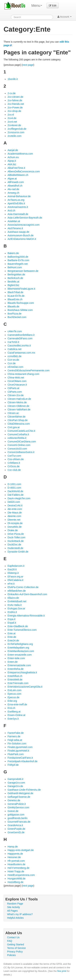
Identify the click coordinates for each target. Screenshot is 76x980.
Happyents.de (15, 854)
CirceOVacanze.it (17, 385)
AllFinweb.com (16, 182)
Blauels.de (13, 306)
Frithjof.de (13, 765)
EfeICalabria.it (15, 580)
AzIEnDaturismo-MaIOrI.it (22, 239)
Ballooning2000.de (18, 257)
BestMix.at (13, 282)
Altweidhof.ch (15, 186)
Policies (11, 955)
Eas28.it (12, 569)
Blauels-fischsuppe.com (21, 303)
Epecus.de (13, 697)
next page (28, 65)
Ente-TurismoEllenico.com (22, 630)
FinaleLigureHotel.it (18, 751)
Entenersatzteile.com (19, 665)
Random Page (15, 904)
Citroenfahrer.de (16, 417)
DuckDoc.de (14, 545)
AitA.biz (12, 164)
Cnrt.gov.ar (14, 427)
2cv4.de (12, 118)
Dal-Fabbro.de (16, 495)
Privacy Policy (15, 952)
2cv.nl (11, 115)
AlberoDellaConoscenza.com (24, 171)
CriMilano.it (14, 463)
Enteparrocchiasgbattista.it (22, 672)
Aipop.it (12, 161)
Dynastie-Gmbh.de (18, 552)
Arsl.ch (11, 211)
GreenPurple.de (16, 829)
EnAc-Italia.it (15, 605)
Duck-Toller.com (16, 537)
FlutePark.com (16, 754)
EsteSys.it (13, 719)
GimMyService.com (18, 807)
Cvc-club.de (14, 470)
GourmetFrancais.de (19, 822)
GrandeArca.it (15, 825)
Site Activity (14, 907)
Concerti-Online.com (19, 445)
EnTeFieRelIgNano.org (20, 644)
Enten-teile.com (16, 658)
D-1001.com (14, 484)
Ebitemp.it (13, 573)
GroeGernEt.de (16, 832)
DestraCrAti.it (15, 505)
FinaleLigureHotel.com (20, 747)
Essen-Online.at (16, 715)
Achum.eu (13, 157)
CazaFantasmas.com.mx (21, 353)
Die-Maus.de (15, 513)
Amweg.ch (13, 193)
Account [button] (64, 17)
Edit (53, 6)
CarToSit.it (13, 342)
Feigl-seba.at (15, 740)
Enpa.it (11, 619)
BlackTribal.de (15, 292)
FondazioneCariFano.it (20, 758)
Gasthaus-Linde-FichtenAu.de (24, 790)
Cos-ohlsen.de (16, 459)
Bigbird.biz (13, 285)
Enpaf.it (12, 623)
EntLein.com (14, 690)
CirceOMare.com (17, 381)
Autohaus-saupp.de (18, 232)
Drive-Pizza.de (16, 534)
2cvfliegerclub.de (17, 129)
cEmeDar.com (15, 367)
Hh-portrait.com (16, 861)
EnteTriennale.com (18, 683)
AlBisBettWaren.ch (18, 175)
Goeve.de (13, 811)
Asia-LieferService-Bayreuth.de (25, 218)
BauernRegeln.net (18, 264)
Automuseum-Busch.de (21, 235)
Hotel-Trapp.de (16, 871)
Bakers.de (13, 253)
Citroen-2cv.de (16, 395)
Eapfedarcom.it (16, 566)
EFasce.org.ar (15, 577)
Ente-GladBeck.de (18, 626)
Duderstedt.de (15, 548)
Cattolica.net (14, 349)
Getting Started (16, 944)
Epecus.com (14, 694)
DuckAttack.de (16, 541)
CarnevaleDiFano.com (20, 338)
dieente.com (14, 516)
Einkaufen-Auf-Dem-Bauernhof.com (27, 594)
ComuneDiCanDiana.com (22, 441)
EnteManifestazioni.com (21, 651)
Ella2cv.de (13, 598)
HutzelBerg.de (15, 882)
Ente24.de (13, 640)
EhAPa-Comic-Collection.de (23, 587)
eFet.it (11, 584)
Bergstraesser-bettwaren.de (23, 271)
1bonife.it (13, 79)
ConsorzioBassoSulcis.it (21, 452)
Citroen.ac (13, 413)
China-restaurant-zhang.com (23, 374)
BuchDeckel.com (17, 317)
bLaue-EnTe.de (16, 296)
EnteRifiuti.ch (15, 676)
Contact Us (13, 937)
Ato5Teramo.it (15, 228)
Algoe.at (12, 179)
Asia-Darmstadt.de (18, 214)
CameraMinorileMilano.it (21, 335)
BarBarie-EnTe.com (18, 260)
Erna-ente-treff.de (17, 704)
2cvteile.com (14, 136)
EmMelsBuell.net (17, 601)
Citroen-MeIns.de (17, 402)
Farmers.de (14, 736)
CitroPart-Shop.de (17, 420)
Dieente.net (14, 520)
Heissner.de (14, 857)
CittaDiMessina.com (19, 424)
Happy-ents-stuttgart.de (21, 850)
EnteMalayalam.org (18, 648)
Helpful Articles (15, 918)
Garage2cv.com (16, 783)
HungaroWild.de (16, 879)
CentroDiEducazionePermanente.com (28, 370)
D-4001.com (14, 488)
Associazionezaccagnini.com (23, 225)
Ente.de (12, 637)
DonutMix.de (15, 527)
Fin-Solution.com (17, 744)
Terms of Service (16, 948)
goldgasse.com (16, 815)
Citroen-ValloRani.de (19, 410)
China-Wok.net (16, 378)
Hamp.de (13, 847)
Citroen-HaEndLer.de (19, 399)
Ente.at (11, 633)
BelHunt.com (15, 267)
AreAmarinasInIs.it (18, 207)
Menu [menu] (37, 6)
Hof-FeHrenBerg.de (18, 868)
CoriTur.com (14, 456)
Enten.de (12, 662)
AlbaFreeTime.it (16, 168)
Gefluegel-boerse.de (19, 797)
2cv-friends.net (16, 104)
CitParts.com (15, 392)
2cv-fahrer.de (15, 100)
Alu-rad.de (13, 189)
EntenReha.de (16, 669)
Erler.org (12, 701)
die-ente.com (15, 509)
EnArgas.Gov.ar (16, 609)
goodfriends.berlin (17, 818)
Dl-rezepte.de (15, 523)
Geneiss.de (14, 800)
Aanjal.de (13, 150)
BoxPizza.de (14, 314)
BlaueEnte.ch (15, 299)
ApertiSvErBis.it (16, 203)
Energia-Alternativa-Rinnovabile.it (26, 616)
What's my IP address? (20, 914)
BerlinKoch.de (15, 278)
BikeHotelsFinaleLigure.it (21, 289)
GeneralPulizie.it (17, 804)
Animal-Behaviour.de (19, 196)
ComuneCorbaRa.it (18, 434)
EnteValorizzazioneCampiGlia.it (25, 687)
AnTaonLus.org (16, 200)
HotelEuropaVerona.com (21, 875)
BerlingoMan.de (16, 274)
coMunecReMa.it (17, 438)
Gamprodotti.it (15, 779)
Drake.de (13, 530)
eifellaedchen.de (17, 591)
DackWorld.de (15, 491)
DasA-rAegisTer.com (19, 498)
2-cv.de (12, 93)
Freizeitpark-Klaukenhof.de (22, 761)
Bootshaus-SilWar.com (20, 310)
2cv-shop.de (14, 111)
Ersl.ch (11, 708)
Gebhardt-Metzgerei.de (20, 793)
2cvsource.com (16, 132)
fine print (62, 971)
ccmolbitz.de (14, 356)
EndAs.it (12, 612)
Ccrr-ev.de (13, 360)
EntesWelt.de (15, 680)
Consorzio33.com (17, 449)
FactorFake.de (16, 733)
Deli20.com (14, 502)
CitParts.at (13, 388)
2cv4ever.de (14, 125)
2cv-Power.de (15, 107)
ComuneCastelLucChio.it (21, 431)
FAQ (10, 941)
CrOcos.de (13, 466)
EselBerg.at (14, 712)
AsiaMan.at (14, 221)
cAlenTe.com (15, 331)
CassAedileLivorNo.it (19, 346)
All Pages (12, 911)
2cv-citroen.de (15, 97)
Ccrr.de (12, 363)
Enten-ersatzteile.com (20, 655)
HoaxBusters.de (16, 864)
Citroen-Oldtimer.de (18, 406)
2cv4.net (12, 122)
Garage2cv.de (15, 786)
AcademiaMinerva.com (20, 154)
